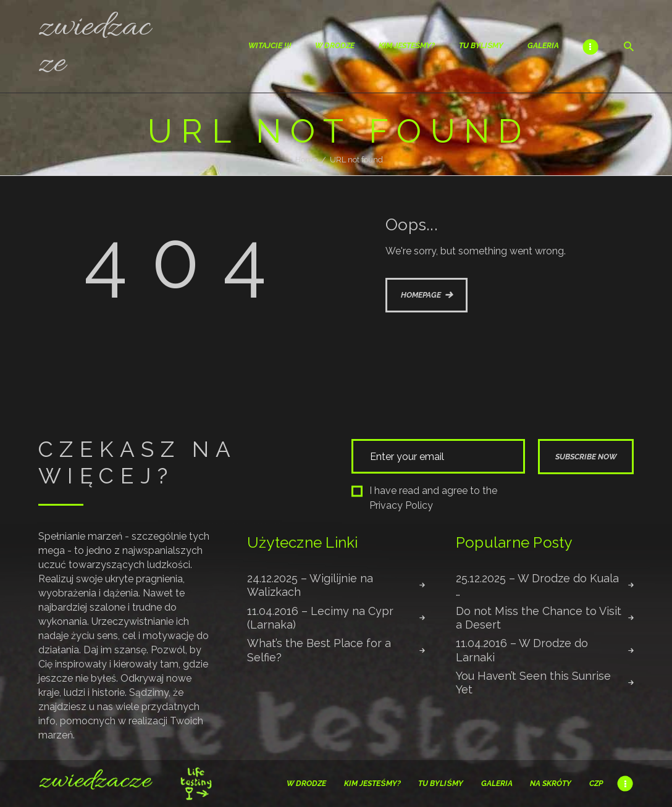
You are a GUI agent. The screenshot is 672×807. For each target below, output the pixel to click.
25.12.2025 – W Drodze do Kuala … (537, 585)
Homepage (421, 295)
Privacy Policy (401, 505)
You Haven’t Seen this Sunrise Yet (533, 683)
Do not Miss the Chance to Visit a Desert (539, 618)
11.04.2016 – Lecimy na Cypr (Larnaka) (320, 618)
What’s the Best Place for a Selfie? (319, 650)
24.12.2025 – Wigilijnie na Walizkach (310, 585)
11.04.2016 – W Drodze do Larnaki (522, 650)
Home (306, 160)
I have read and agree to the (424, 498)
